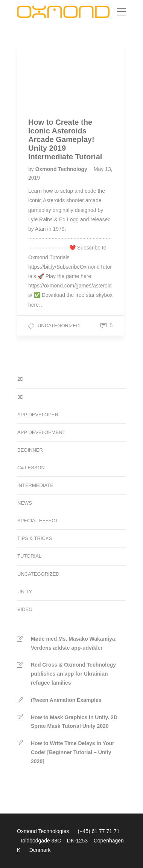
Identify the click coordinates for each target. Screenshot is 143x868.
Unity (25, 592)
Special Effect (38, 521)
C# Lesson (31, 468)
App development (41, 432)
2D (21, 379)
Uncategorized (59, 326)
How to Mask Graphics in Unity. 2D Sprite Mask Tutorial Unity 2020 (74, 722)
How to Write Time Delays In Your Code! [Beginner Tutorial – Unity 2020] (72, 752)
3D (21, 397)
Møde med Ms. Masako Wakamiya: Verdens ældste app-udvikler (74, 643)
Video (25, 609)
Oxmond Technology (62, 169)
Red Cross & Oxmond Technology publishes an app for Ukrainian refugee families (73, 674)
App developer (38, 415)
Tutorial (29, 556)
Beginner (30, 450)
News (25, 503)
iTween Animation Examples (66, 700)
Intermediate (35, 485)
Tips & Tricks (35, 538)
